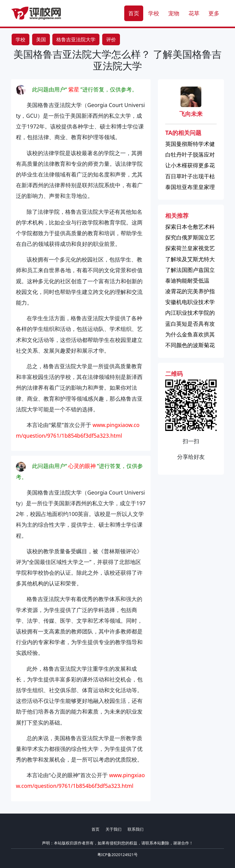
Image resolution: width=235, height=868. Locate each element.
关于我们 (114, 829)
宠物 (174, 13)
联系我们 (136, 829)
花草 (194, 13)
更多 (214, 13)
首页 (134, 13)
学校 (154, 13)
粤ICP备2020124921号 (117, 855)
